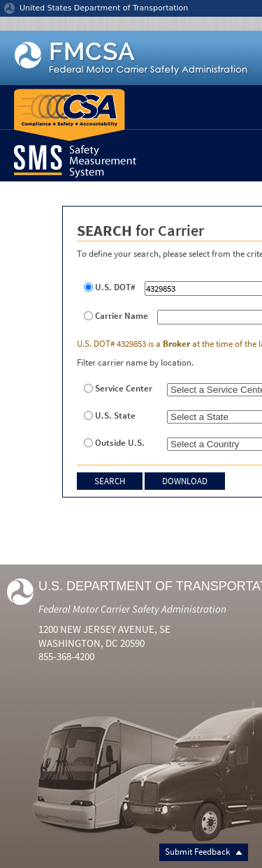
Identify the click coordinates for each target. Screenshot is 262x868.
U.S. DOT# (115, 287)
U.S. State (115, 416)
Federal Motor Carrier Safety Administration (132, 609)
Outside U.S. (120, 443)
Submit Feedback (204, 852)
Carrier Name (122, 316)
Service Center (124, 389)
